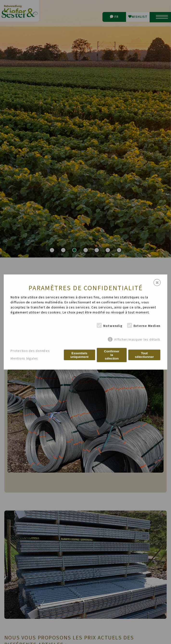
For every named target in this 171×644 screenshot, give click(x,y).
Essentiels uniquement (80, 355)
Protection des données (30, 351)
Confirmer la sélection (112, 355)
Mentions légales (24, 359)
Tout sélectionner (144, 355)
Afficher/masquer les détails (137, 340)
